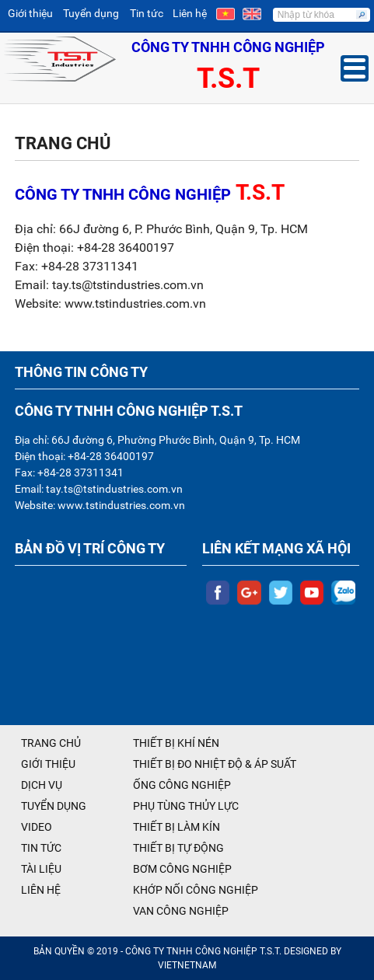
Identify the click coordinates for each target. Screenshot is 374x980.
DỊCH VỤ (42, 785)
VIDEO (37, 827)
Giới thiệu (30, 13)
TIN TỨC (41, 848)
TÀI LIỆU (41, 869)
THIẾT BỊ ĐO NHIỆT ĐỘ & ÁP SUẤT (215, 764)
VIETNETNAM (187, 965)
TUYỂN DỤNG (54, 806)
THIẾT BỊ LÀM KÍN (177, 827)
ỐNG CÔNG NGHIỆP (182, 785)
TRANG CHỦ (51, 743)
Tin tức (147, 13)
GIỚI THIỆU (48, 764)
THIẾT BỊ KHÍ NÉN (176, 743)
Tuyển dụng (91, 13)
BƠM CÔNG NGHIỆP (182, 869)
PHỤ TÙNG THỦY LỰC (186, 806)
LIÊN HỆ (41, 890)
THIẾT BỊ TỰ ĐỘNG (178, 848)
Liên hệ (190, 13)
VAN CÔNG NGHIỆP (181, 911)
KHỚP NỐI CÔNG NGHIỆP (196, 890)
